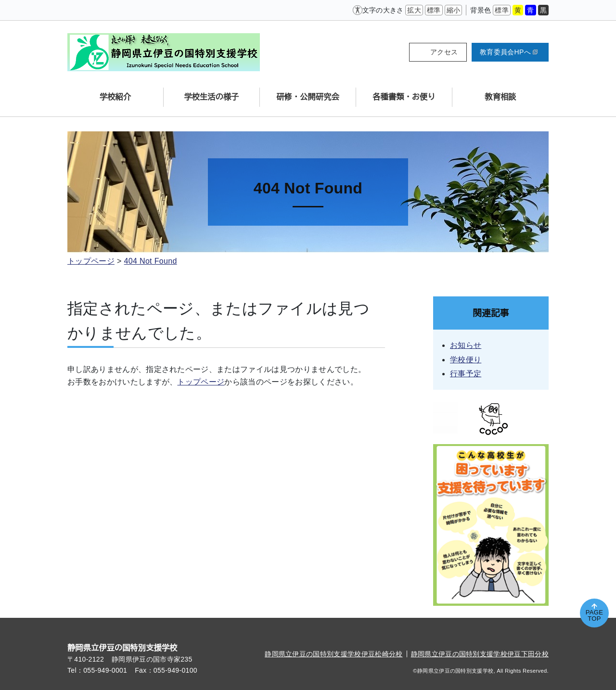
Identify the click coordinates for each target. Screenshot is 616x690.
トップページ (91, 261)
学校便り (466, 360)
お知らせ (466, 345)
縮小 (454, 10)
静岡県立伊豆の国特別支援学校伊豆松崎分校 (334, 654)
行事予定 (466, 374)
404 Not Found (151, 261)
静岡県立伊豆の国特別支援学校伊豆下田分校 (480, 654)
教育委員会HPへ (509, 52)
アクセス (444, 52)
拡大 (414, 10)
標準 (434, 10)
